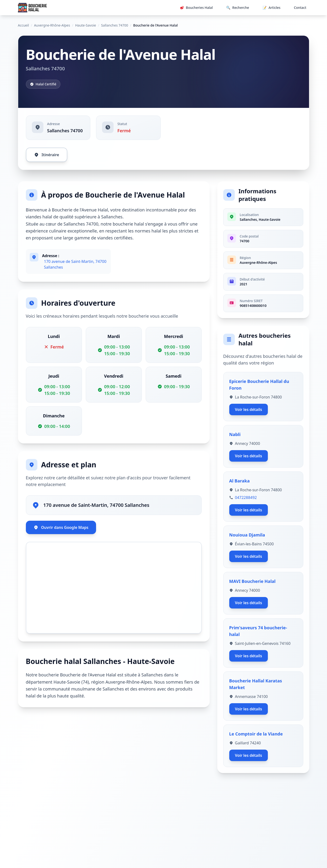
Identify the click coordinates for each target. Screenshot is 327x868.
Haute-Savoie (86, 25)
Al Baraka (240, 481)
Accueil (23, 25)
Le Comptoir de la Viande (256, 734)
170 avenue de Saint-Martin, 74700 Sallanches (75, 264)
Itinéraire (47, 155)
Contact (300, 8)
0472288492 (246, 498)
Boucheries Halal (196, 8)
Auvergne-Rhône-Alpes (52, 25)
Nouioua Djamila (247, 535)
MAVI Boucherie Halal (252, 581)
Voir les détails (249, 409)
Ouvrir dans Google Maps (61, 527)
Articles (272, 8)
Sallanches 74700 (115, 25)
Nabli (235, 434)
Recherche (238, 8)
